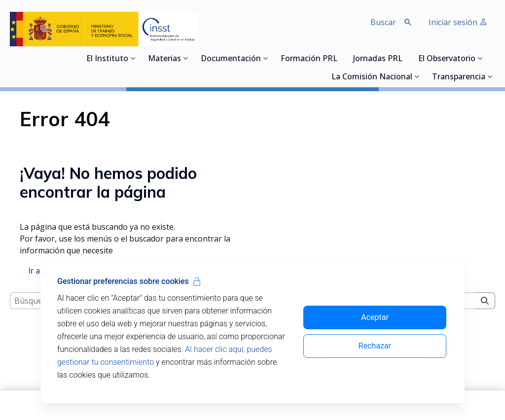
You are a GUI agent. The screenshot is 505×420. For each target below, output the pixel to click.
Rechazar (375, 346)
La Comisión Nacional (372, 77)
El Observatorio (447, 59)
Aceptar (375, 317)
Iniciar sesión (458, 22)
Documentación (231, 59)
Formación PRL (309, 59)
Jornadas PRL (378, 59)
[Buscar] (485, 329)
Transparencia (459, 77)
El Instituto (107, 59)
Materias (164, 59)
